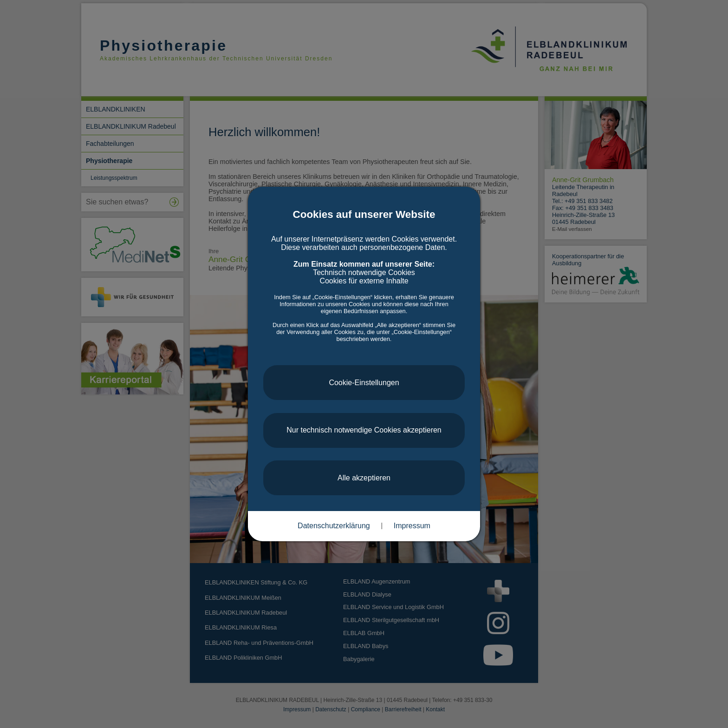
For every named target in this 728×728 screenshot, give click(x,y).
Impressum (412, 526)
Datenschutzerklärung (334, 526)
